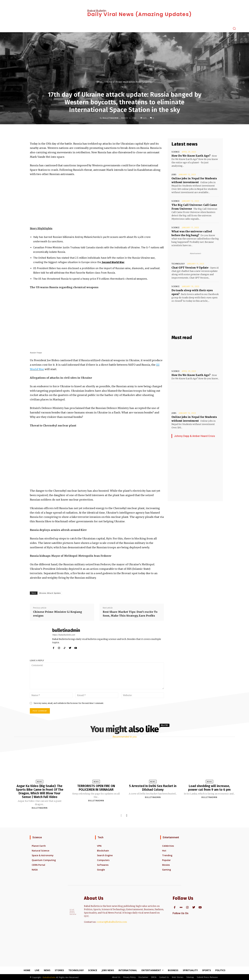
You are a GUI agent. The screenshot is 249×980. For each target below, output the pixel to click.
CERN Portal (38, 864)
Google (101, 869)
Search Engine (105, 855)
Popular (166, 859)
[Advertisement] (97, 203)
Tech (101, 837)
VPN (99, 845)
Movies (166, 864)
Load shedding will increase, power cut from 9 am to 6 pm (209, 788)
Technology (178, 264)
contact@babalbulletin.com (112, 921)
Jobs (174, 175)
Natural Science (40, 850)
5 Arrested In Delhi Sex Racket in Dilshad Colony (153, 788)
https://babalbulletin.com (64, 635)
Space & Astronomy (43, 855)
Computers (103, 859)
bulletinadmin (111, 118)
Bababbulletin (49, 977)
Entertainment (171, 837)
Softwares (103, 864)
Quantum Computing (44, 859)
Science (176, 152)
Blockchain (103, 850)
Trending (167, 855)
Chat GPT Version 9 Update (190, 268)
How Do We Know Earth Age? (191, 156)
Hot (164, 850)
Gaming (167, 869)
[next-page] (127, 815)
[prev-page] (121, 815)
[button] (234, 28)
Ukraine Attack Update (50, 593)
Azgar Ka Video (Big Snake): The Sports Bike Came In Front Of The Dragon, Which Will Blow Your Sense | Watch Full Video (40, 791)
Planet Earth (39, 845)
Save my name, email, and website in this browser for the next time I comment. (69, 703)
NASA (35, 869)
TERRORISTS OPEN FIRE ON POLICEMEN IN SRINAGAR (96, 788)
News (99, 82)
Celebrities (168, 845)
